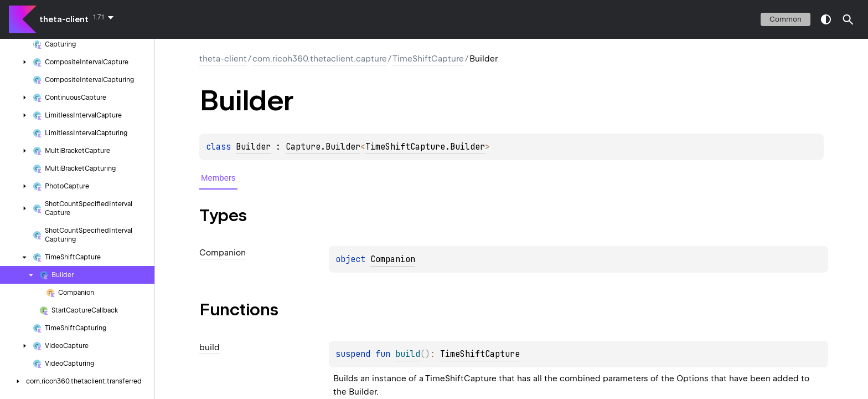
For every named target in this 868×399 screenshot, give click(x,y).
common (786, 19)
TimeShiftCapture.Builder (425, 147)
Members (218, 178)
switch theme (826, 19)
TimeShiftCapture (428, 59)
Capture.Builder (323, 147)
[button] (848, 19)
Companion (393, 259)
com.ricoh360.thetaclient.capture (320, 59)
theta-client (64, 19)
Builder (253, 147)
